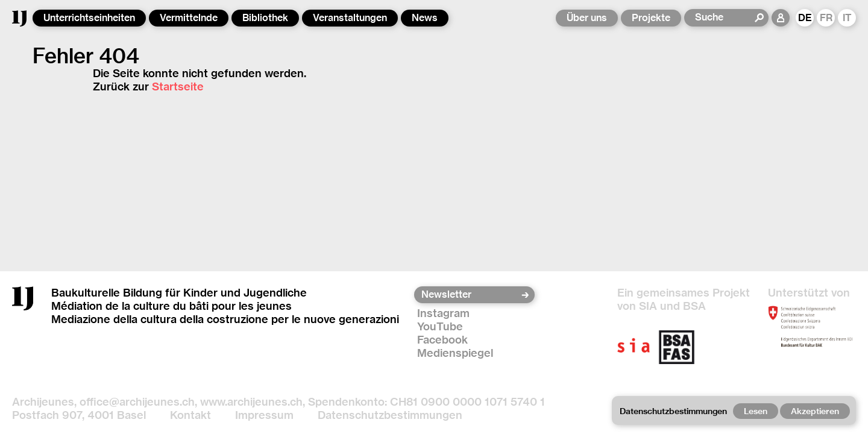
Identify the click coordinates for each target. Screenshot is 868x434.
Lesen (756, 411)
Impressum (264, 415)
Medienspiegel (455, 353)
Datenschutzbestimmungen (390, 415)
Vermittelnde (189, 18)
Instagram (443, 313)
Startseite (178, 86)
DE (805, 18)
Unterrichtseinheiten (89, 18)
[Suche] (724, 17)
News (425, 18)
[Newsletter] (470, 295)
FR (826, 18)
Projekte (651, 18)
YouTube (440, 326)
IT (847, 18)
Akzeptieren (815, 411)
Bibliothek (265, 18)
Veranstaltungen (350, 18)
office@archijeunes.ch (137, 402)
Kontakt (190, 415)
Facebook (442, 340)
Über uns (587, 18)
